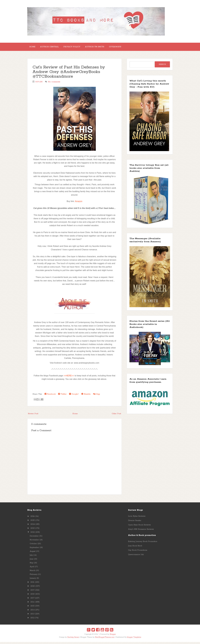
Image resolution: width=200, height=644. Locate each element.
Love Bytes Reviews (137, 518)
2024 (33, 526)
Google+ (74, 396)
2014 (33, 612)
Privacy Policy (77, 48)
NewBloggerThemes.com (105, 639)
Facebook (50, 396)
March (32, 573)
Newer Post (33, 416)
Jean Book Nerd (135, 548)
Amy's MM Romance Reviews (141, 531)
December (34, 538)
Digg (96, 396)
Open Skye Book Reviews (139, 527)
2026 (33, 518)
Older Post (116, 416)
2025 (33, 522)
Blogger (113, 636)
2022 (33, 534)
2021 (32, 584)
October (33, 546)
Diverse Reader (135, 523)
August (33, 553)
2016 (32, 604)
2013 (32, 616)
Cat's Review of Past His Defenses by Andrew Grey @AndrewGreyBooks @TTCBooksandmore (69, 74)
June (32, 561)
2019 (32, 592)
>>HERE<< (69, 378)
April (32, 569)
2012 (32, 620)
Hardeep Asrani (73, 639)
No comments (54, 84)
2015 (32, 608)
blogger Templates (134, 639)
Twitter (62, 396)
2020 (33, 588)
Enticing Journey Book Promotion (143, 544)
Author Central (52, 48)
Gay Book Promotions (138, 552)
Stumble (86, 396)
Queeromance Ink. (136, 557)
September (34, 550)
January (33, 580)
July (31, 557)
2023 (33, 530)
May (32, 565)
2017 (32, 600)
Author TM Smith (102, 48)
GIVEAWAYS (124, 48)
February (34, 576)
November (34, 542)
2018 (32, 596)
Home (33, 48)
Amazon (79, 203)
